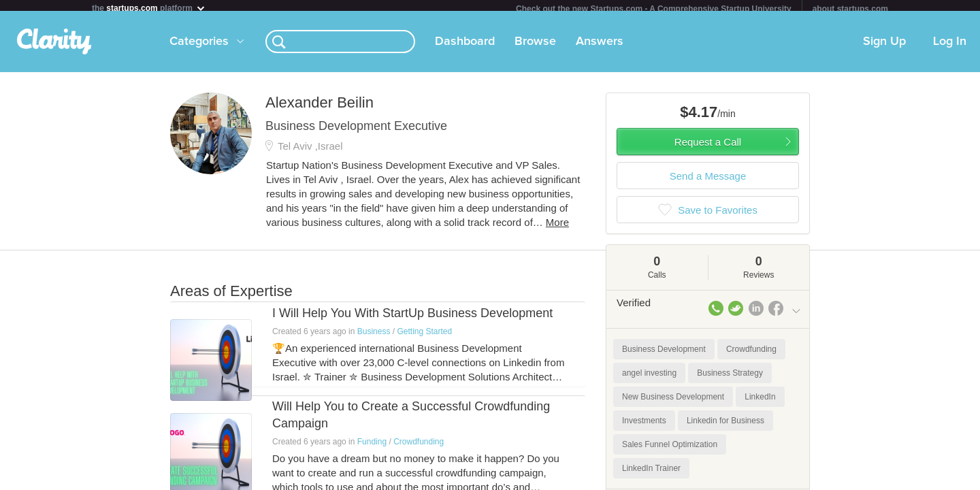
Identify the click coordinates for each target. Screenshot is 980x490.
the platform (149, 8)
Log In (950, 47)
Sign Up (884, 47)
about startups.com (850, 9)
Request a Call (708, 147)
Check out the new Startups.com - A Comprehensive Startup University (654, 9)
